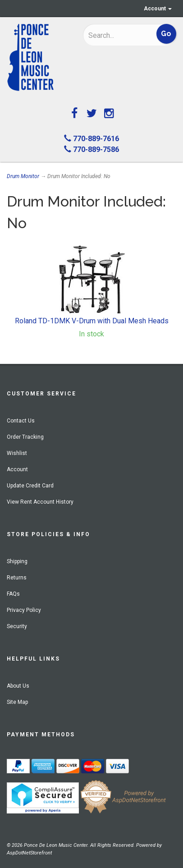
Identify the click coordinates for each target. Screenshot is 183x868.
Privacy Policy (24, 610)
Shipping (17, 561)
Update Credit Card (30, 486)
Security (17, 626)
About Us (18, 686)
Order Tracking (25, 437)
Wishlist (17, 453)
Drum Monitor (23, 176)
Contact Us (21, 421)
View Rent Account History (40, 502)
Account (158, 9)
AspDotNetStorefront (29, 853)
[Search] (116, 35)
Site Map (17, 702)
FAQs (13, 594)
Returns (17, 578)
